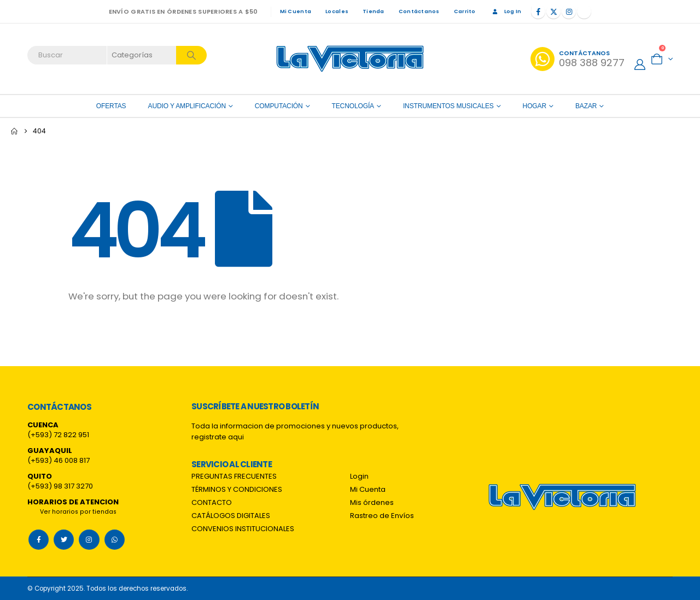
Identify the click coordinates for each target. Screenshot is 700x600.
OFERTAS (111, 106)
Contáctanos (419, 11)
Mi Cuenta (296, 11)
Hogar (535, 106)
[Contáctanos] (577, 59)
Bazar (586, 106)
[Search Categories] (142, 55)
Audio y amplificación (187, 106)
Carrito (465, 11)
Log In (506, 11)
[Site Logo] (350, 59)
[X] (553, 11)
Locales (337, 11)
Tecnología (353, 106)
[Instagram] (569, 11)
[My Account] (640, 64)
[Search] (191, 55)
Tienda (374, 11)
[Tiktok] (584, 11)
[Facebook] (538, 11)
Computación (279, 106)
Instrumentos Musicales (448, 106)
